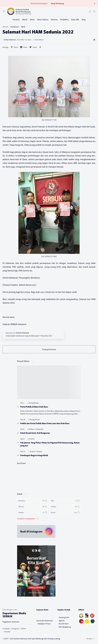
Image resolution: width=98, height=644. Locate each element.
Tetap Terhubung (57, 3)
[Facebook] (6, 629)
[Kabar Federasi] (43, 19)
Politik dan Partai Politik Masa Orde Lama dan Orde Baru (45, 423)
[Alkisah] (25, 19)
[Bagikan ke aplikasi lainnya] (40, 47)
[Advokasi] (16, 19)
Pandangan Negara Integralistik (34, 455)
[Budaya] (32, 429)
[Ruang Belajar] (34, 403)
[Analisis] (39, 451)
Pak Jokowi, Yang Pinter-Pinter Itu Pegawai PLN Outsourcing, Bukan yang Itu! (50, 444)
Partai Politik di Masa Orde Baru (34, 407)
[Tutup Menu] (95, 3)
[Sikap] (84, 19)
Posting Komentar (49, 349)
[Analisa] (32, 439)
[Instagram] (15, 629)
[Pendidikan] (64, 19)
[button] (90, 11)
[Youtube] (7, 632)
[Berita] (32, 19)
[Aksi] (65, 501)
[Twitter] (23, 629)
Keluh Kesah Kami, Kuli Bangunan (35, 433)
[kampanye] (39, 429)
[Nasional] (54, 19)
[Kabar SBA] (75, 19)
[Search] (94, 11)
